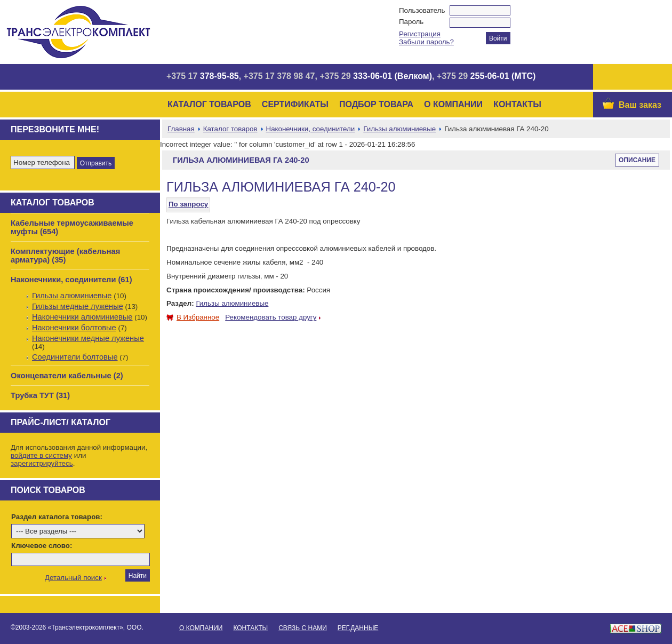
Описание (637, 160)
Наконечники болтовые (74, 328)
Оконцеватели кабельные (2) (67, 376)
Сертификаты (295, 104)
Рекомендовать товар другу (271, 317)
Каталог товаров (209, 104)
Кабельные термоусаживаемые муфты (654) (72, 227)
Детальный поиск (73, 578)
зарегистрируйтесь (42, 463)
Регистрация (420, 34)
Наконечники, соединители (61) (71, 280)
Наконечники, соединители (311, 129)
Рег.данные (358, 628)
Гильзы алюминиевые (72, 296)
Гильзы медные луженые (78, 306)
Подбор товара (376, 104)
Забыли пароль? (426, 42)
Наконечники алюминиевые (82, 317)
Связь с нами (303, 628)
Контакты (517, 104)
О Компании (453, 104)
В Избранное (193, 317)
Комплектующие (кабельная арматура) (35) (65, 256)
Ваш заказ (640, 105)
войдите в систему (41, 455)
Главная (181, 129)
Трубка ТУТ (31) (40, 395)
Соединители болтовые (75, 357)
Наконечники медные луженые (88, 338)
